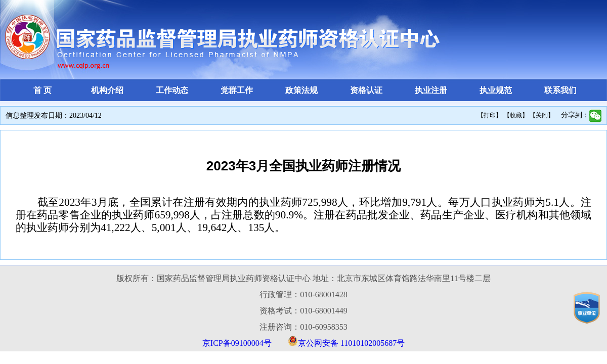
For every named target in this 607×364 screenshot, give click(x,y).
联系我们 (560, 90)
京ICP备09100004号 (237, 343)
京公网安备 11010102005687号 (351, 343)
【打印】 (490, 115)
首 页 (42, 90)
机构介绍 (107, 90)
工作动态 (172, 90)
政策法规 (301, 90)
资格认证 (366, 90)
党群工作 (237, 90)
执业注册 (431, 90)
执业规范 (496, 90)
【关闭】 (542, 115)
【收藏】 (516, 115)
